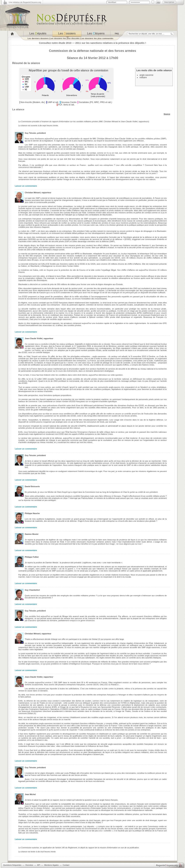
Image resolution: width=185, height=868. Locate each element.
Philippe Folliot (32, 557)
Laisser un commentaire (26, 186)
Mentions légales (51, 865)
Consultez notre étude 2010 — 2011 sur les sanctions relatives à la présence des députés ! (92, 43)
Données (29, 865)
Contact (66, 865)
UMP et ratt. (53, 102)
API (39, 865)
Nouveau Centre (69, 102)
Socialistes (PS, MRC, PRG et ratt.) (95, 102)
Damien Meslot (32, 534)
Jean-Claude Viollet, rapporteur (39, 338)
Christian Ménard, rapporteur (38, 193)
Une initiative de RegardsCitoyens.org (25, 2)
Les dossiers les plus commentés (97, 38)
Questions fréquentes (12, 865)
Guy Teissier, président (35, 133)
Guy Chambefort (32, 590)
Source (167, 114)
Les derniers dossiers (38, 38)
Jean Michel (30, 794)
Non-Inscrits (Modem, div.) (33, 102)
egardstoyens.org (167, 865)
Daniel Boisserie (32, 486)
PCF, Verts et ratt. (66, 105)
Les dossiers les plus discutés (65, 38)
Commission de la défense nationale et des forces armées (92, 51)
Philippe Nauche (32, 513)
